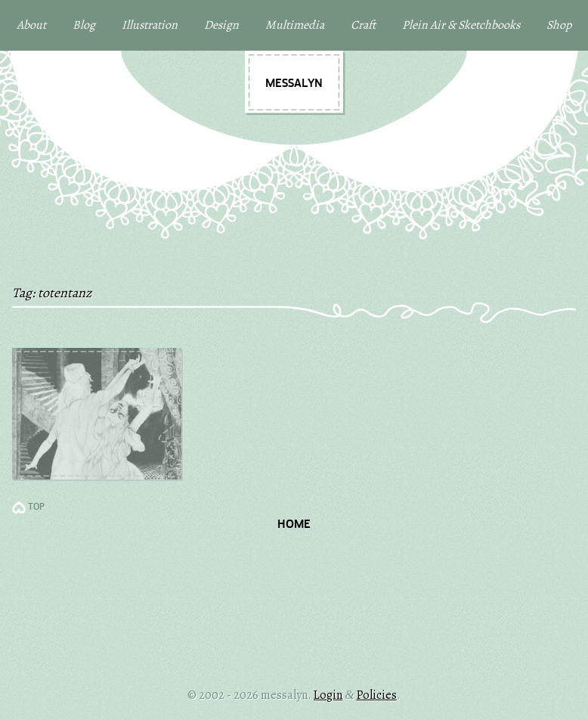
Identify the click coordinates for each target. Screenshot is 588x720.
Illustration (150, 25)
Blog (84, 25)
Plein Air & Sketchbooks (461, 25)
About (31, 25)
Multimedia (295, 25)
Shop (559, 25)
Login (328, 695)
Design (221, 25)
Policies (377, 695)
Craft (363, 25)
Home (294, 525)
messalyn (294, 84)
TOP (36, 507)
